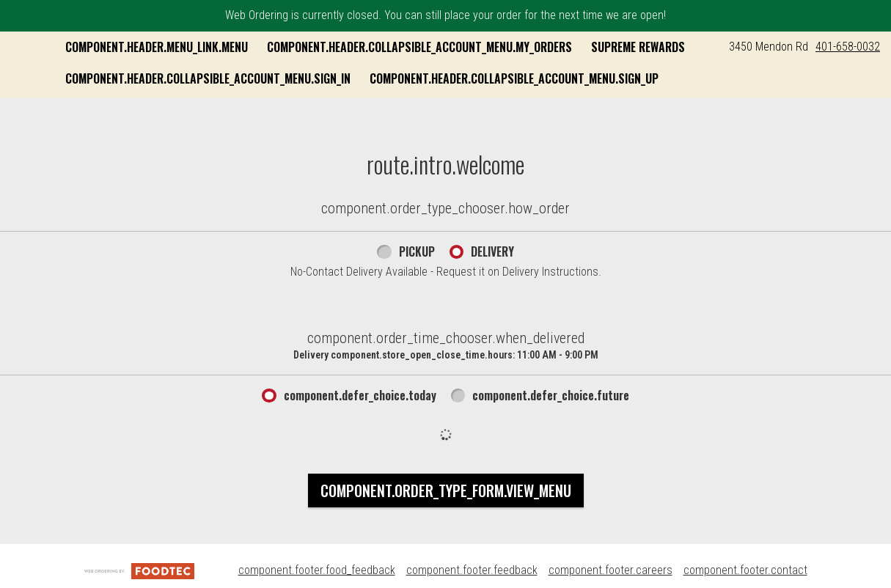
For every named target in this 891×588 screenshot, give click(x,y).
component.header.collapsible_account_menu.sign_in (467, 78)
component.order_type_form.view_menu (446, 518)
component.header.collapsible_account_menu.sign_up (356, 109)
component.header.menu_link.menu (303, 47)
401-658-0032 (848, 47)
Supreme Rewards (259, 78)
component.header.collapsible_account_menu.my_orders (566, 47)
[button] (98, 66)
